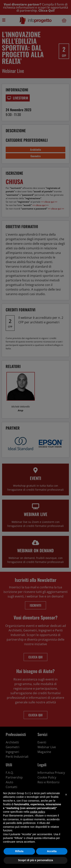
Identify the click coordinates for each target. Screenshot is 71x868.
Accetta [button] (52, 851)
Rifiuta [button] (19, 851)
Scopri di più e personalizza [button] (35, 860)
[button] (66, 795)
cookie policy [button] (37, 812)
